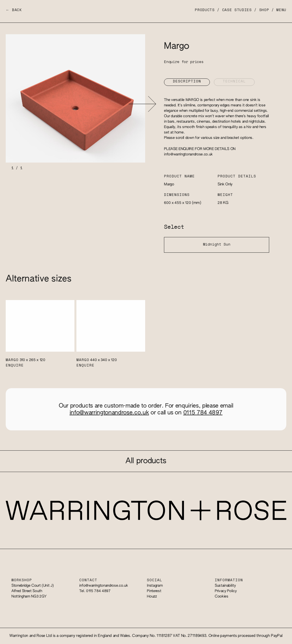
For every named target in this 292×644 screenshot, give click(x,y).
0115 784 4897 (203, 413)
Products (205, 10)
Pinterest (154, 591)
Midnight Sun (217, 245)
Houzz (152, 597)
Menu (281, 10)
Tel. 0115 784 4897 (95, 591)
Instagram (155, 586)
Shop (264, 10)
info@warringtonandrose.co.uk (188, 154)
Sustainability (225, 586)
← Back (14, 10)
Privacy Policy (226, 591)
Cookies (222, 597)
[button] (142, 104)
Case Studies (237, 10)
